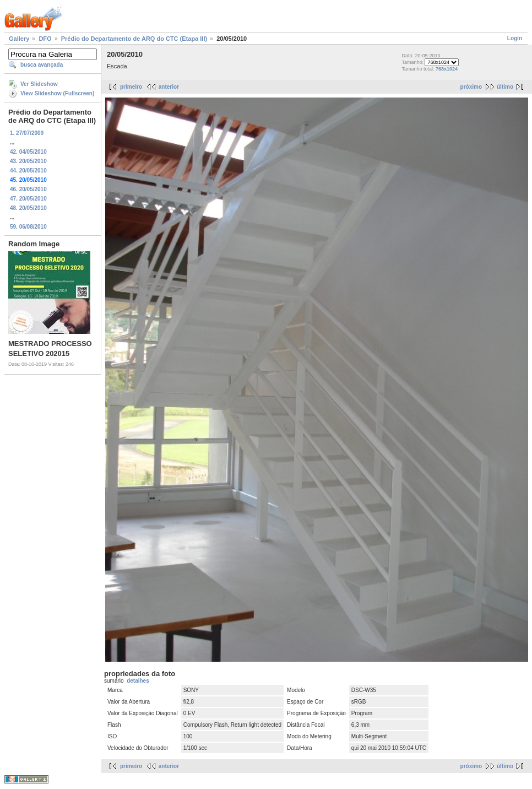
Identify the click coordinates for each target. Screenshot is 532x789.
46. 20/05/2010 (28, 189)
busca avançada (42, 65)
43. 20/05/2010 (28, 161)
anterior (169, 87)
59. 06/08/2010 (28, 227)
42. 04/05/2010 (28, 152)
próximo (471, 87)
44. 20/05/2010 (28, 171)
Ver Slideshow (39, 84)
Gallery (19, 39)
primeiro (131, 87)
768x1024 (447, 69)
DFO (45, 39)
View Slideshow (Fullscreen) (57, 93)
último (505, 87)
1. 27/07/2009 (27, 133)
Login (515, 38)
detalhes (138, 681)
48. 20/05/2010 (28, 208)
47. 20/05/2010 (28, 199)
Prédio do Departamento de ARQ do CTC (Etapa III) (134, 39)
